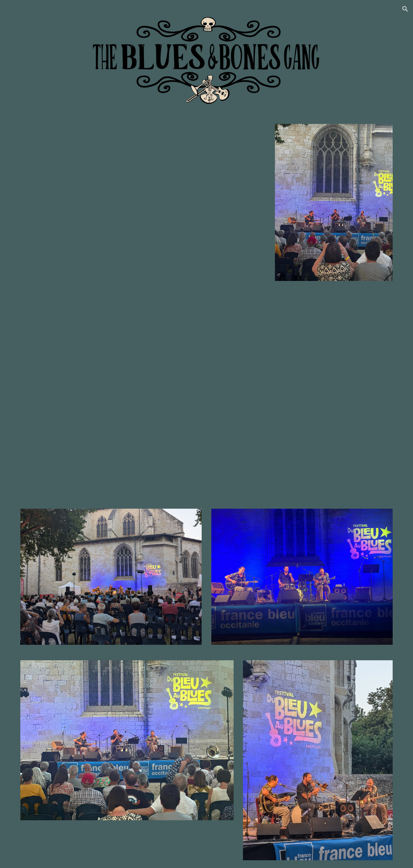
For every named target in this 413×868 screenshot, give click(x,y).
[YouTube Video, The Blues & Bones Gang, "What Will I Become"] (206, 395)
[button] (405, 9)
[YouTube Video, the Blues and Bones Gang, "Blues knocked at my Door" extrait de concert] (143, 202)
